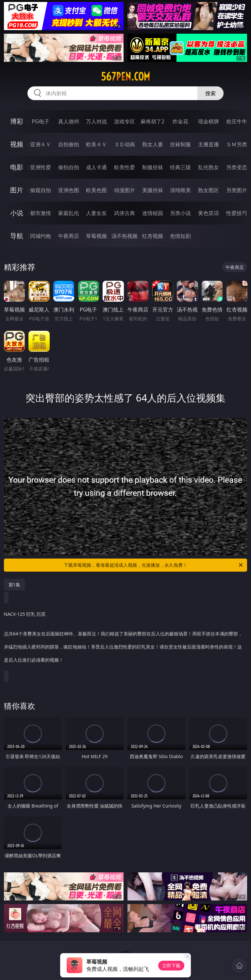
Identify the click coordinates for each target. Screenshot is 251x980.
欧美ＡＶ (96, 144)
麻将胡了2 (152, 121)
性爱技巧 (237, 213)
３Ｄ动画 (125, 144)
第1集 (14, 585)
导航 (17, 236)
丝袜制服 (180, 144)
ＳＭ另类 (237, 144)
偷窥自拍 (41, 190)
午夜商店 (69, 236)
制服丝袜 (153, 167)
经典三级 (180, 167)
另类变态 (237, 167)
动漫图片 (125, 190)
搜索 (210, 93)
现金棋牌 (209, 121)
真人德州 (69, 121)
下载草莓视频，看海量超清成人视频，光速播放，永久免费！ (154, 565)
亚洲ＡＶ (41, 144)
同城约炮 (41, 236)
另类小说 (180, 213)
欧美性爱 (125, 167)
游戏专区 (125, 121)
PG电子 (40, 121)
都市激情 (41, 213)
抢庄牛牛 (237, 121)
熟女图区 (209, 190)
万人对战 (96, 121)
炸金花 (180, 121)
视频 (17, 144)
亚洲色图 (69, 190)
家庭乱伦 (69, 213)
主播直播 (209, 144)
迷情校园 (153, 213)
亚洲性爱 (41, 167)
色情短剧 (180, 236)
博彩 (17, 121)
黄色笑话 (209, 213)
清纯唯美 (180, 190)
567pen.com (125, 77)
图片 (17, 190)
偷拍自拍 (69, 167)
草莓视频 (96, 236)
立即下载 (171, 965)
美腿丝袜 (153, 190)
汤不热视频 (125, 236)
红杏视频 (153, 236)
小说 (17, 213)
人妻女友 (96, 213)
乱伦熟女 (209, 167)
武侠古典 (125, 213)
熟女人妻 (153, 144)
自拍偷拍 (69, 144)
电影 (17, 167)
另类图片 (237, 190)
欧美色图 (96, 190)
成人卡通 (96, 167)
